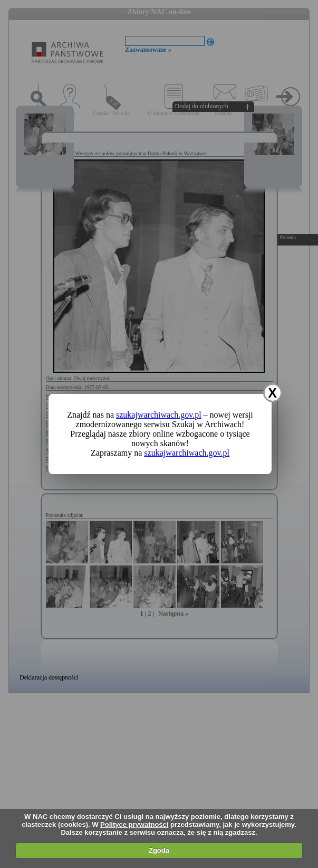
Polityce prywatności (134, 824)
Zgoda (159, 850)
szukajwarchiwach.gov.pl (159, 415)
